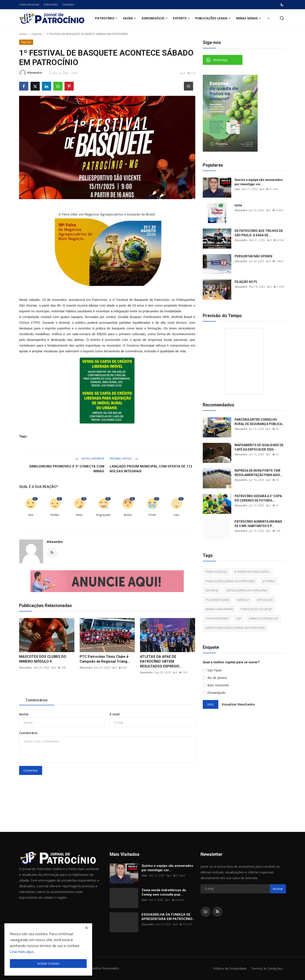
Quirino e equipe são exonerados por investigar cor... (259, 182)
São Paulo (215, 670)
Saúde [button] (130, 18)
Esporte (37, 34)
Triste (152, 515)
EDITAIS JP (212, 590)
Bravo (128, 515)
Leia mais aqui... (22, 952)
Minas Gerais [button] (249, 18)
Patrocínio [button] (106, 18)
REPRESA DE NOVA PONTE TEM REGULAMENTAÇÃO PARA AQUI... (259, 473)
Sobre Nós (51, 4)
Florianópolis (216, 693)
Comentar (31, 770)
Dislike (55, 515)
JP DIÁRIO (269, 581)
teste (238, 205)
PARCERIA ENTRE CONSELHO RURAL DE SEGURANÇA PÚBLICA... (260, 422)
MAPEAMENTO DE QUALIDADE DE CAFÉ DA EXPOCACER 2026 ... (259, 447)
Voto (211, 704)
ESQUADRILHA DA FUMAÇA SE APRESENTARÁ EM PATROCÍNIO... (168, 917)
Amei (79, 515)
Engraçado (103, 515)
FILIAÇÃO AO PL (246, 282)
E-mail (115, 714)
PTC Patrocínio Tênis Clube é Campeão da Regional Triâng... (105, 659)
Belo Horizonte (218, 685)
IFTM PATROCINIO (217, 618)
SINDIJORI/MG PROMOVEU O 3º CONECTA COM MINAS (67, 469)
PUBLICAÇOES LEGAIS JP (256, 609)
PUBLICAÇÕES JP (216, 572)
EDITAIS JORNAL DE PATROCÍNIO (247, 590)
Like (31, 515)
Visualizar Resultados (238, 704)
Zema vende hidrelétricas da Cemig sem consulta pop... (164, 892)
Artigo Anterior (90, 459)
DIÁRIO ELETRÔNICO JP (264, 618)
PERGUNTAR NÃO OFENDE (254, 256)
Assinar (278, 889)
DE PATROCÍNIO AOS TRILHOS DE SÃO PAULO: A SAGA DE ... (259, 233)
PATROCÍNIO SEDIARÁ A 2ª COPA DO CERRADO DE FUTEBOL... (258, 498)
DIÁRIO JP (243, 600)
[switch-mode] (282, 5)
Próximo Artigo (124, 459)
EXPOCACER (265, 600)
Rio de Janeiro (217, 678)
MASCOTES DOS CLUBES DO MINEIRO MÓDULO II (43, 659)
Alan (237, 189)
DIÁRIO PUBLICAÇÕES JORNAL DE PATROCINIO (235, 628)
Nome (24, 714)
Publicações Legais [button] (213, 18)
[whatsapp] (206, 912)
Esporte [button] (181, 18)
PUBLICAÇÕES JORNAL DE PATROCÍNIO (230, 581)
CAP (239, 618)
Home (23, 34)
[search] (282, 18)
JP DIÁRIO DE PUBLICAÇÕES (252, 572)
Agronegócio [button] (155, 18)
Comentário (28, 733)
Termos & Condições (267, 968)
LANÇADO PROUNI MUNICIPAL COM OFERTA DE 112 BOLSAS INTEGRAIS (151, 469)
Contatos (68, 4)
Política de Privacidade (230, 968)
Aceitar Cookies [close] (48, 963)
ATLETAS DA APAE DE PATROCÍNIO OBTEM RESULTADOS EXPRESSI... (161, 661)
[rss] (217, 912)
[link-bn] (107, 244)
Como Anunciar (29, 4)
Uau (177, 515)
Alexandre (55, 542)
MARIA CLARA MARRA (219, 609)
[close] (86, 928)
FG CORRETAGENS (218, 600)
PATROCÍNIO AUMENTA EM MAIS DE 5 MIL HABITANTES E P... (258, 524)
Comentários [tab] (37, 700)
